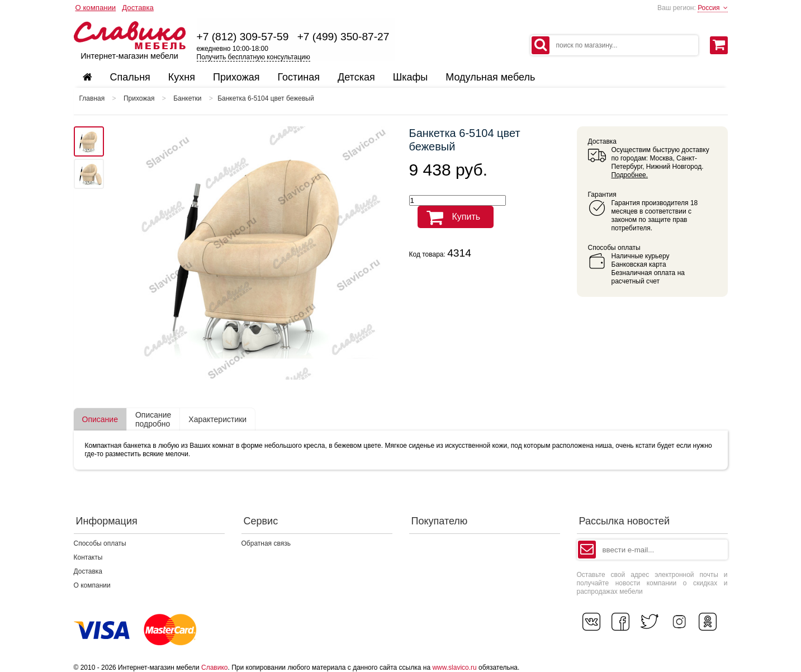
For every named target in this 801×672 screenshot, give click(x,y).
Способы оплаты (100, 543)
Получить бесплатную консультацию (253, 57)
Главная (92, 98)
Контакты (88, 557)
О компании (96, 8)
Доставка (138, 8)
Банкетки (187, 98)
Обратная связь (266, 543)
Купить (449, 217)
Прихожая (139, 98)
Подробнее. (630, 175)
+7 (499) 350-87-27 (343, 37)
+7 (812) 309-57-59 (243, 37)
